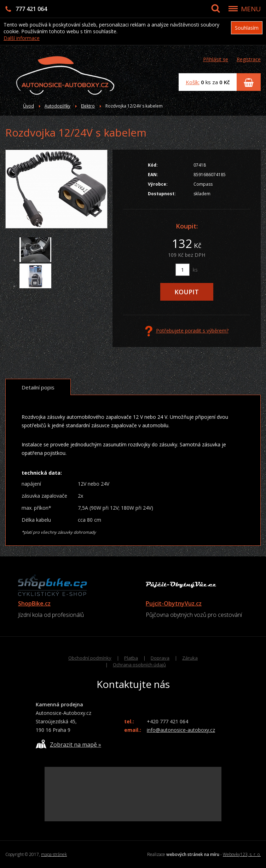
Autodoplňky (57, 106)
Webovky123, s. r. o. (242, 854)
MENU (251, 9)
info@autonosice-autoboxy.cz (181, 730)
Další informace (22, 38)
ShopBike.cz (34, 603)
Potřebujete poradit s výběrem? (187, 331)
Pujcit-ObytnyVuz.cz (174, 603)
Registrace (249, 59)
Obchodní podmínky (90, 658)
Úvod (28, 106)
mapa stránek (54, 854)
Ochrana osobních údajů (139, 665)
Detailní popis (38, 387)
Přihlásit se (216, 59)
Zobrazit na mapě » (68, 744)
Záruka (190, 658)
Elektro (88, 106)
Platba (131, 658)
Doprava (160, 658)
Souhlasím (247, 28)
